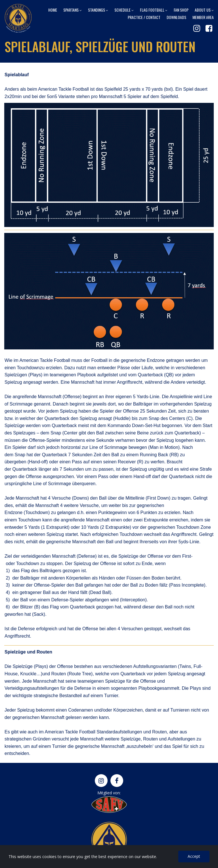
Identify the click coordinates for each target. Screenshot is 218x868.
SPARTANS (73, 10)
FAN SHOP (181, 10)
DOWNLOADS (176, 17)
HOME (53, 10)
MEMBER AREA (203, 17)
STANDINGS (98, 10)
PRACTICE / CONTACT (144, 17)
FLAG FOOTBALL (154, 10)
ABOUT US (204, 10)
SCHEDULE (124, 10)
